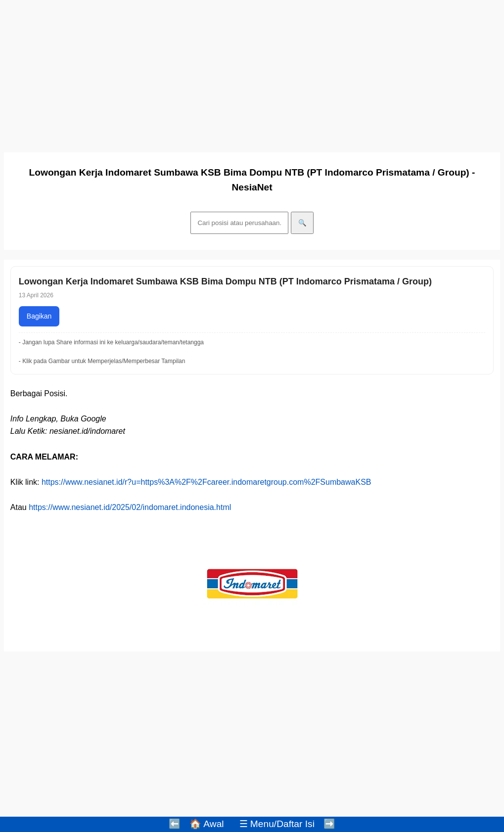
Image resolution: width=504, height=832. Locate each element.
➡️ (329, 824)
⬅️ (175, 824)
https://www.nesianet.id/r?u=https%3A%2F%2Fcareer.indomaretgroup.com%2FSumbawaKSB (206, 482)
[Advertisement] (252, 73)
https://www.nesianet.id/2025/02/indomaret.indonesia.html (130, 507)
